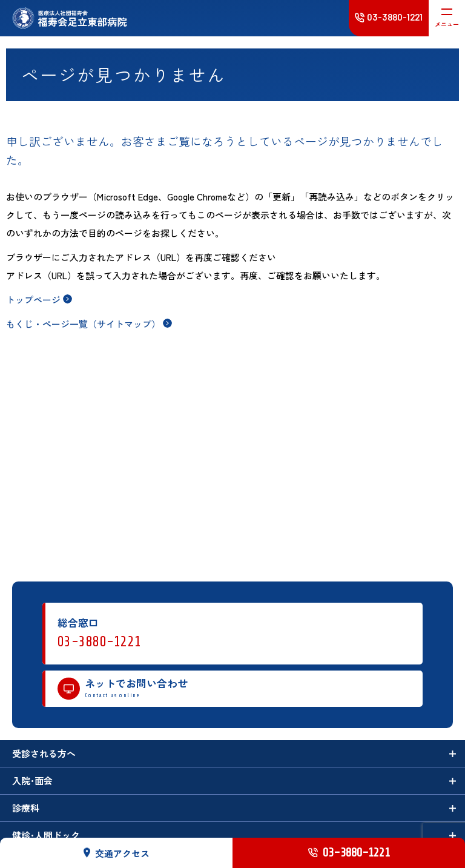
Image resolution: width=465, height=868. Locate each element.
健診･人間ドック (46, 835)
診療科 (26, 808)
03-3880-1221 (100, 642)
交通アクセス (117, 853)
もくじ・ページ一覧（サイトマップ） (83, 324)
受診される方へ (44, 753)
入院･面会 (32, 780)
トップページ (33, 300)
